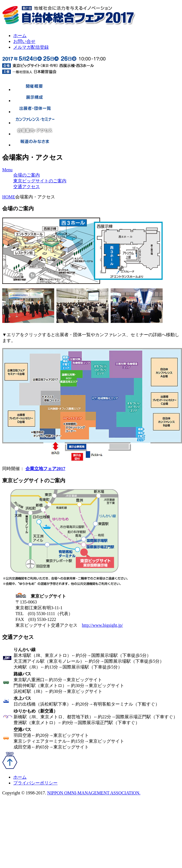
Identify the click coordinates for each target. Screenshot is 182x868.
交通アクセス (27, 187)
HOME (9, 197)
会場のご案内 (27, 175)
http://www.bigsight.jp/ (102, 625)
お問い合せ (24, 41)
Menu (7, 170)
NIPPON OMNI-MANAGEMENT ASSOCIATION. (94, 793)
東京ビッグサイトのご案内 (40, 181)
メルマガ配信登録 (31, 47)
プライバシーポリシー (35, 783)
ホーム (20, 36)
